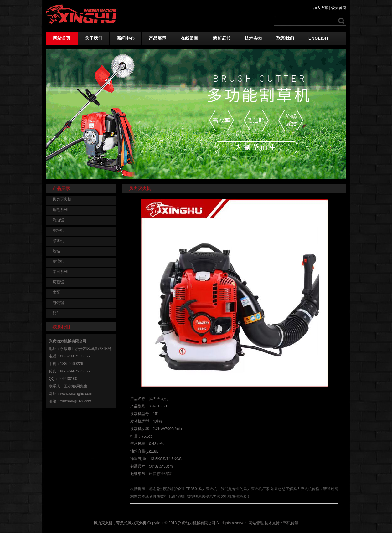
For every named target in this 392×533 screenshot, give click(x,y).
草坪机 (58, 230)
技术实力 (253, 38)
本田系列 (60, 272)
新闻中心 (126, 38)
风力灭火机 (62, 199)
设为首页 (339, 8)
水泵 (56, 292)
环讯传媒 (291, 523)
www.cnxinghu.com (76, 394)
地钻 (56, 251)
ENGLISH (318, 38)
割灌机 (58, 261)
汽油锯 (58, 220)
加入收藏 (321, 8)
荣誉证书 (221, 38)
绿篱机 (58, 241)
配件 (56, 313)
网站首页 (62, 38)
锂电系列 (60, 210)
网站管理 (256, 523)
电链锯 (58, 303)
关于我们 (94, 38)
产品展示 (157, 38)
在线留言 (189, 38)
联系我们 (285, 38)
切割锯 (58, 282)
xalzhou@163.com (76, 401)
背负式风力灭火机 (131, 523)
